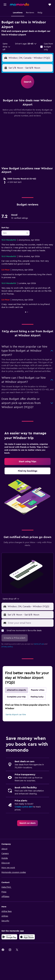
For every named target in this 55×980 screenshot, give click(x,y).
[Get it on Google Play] (9, 937)
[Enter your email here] (30, 623)
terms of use (39, 644)
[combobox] (7, 47)
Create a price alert (24, 807)
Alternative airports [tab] (16, 690)
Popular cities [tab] (38, 690)
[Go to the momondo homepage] (20, 4)
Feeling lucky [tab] (37, 697)
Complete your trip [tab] (16, 697)
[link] (27, 462)
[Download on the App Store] (27, 937)
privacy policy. (7, 647)
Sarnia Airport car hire (16, 715)
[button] (5, 5)
